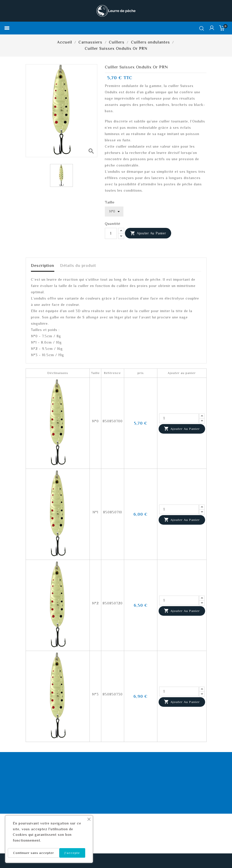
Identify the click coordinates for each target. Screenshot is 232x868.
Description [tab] (43, 266)
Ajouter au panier (148, 233)
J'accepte (72, 853)
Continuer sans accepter (34, 853)
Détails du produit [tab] (78, 266)
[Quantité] (111, 233)
